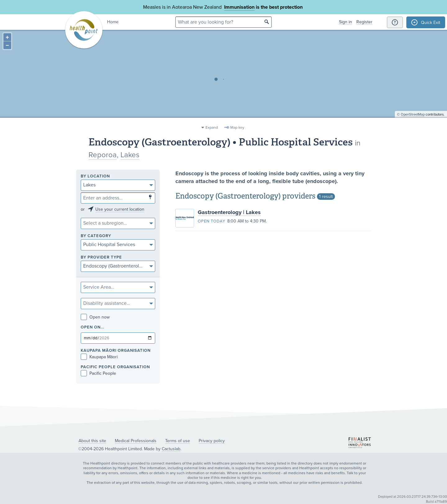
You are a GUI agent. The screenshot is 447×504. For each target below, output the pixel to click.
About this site (92, 441)
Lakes (130, 155)
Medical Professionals (136, 441)
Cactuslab (171, 449)
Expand (212, 127)
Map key (237, 127)
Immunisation (239, 7)
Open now (95, 317)
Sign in (345, 22)
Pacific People (98, 373)
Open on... (93, 327)
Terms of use (178, 441)
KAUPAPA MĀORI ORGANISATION (116, 351)
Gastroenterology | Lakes (229, 212)
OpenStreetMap (413, 120)
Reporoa (103, 155)
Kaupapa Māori (99, 357)
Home (113, 22)
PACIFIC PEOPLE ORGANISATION (115, 367)
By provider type (101, 257)
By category (96, 236)
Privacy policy (212, 441)
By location (95, 176)
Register (364, 22)
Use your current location (120, 209)
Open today (212, 221)
